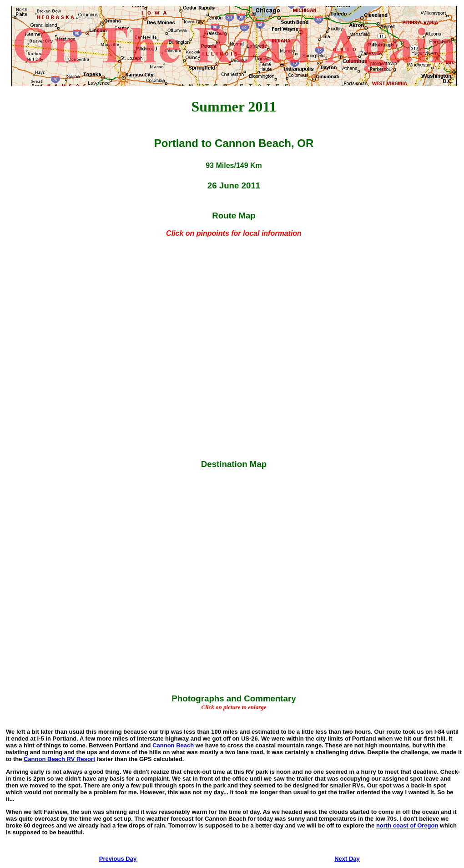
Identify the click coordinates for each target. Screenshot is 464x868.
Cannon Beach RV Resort (59, 759)
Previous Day (118, 859)
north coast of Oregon (407, 825)
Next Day (347, 859)
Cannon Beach (173, 745)
